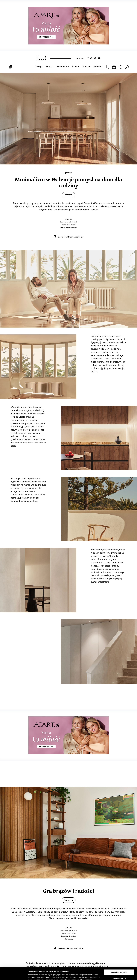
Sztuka (75, 66)
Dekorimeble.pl (68, 939)
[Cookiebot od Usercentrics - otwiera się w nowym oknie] (14, 976)
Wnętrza (49, 66)
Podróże (97, 66)
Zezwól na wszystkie (119, 960)
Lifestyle (86, 66)
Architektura (63, 66)
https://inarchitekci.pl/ (69, 936)
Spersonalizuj (119, 966)
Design (39, 66)
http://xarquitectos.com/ (69, 228)
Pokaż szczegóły (34, 976)
